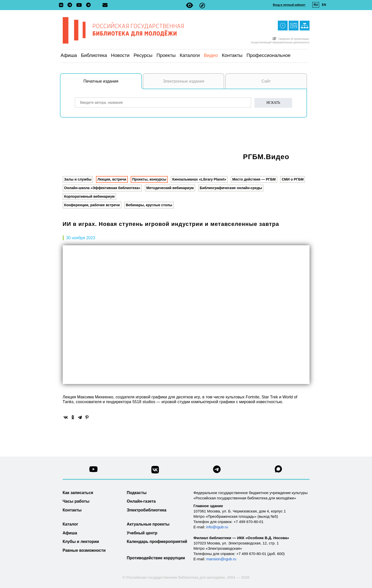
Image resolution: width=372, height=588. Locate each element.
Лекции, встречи (112, 179)
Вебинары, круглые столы (149, 205)
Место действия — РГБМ (254, 179)
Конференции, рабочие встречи (92, 205)
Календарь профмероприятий (157, 542)
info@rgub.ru (217, 527)
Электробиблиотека (146, 510)
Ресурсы (143, 55)
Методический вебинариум (170, 188)
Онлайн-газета (141, 501)
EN (324, 5)
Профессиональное (269, 55)
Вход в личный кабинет (289, 5)
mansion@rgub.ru (221, 559)
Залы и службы (78, 179)
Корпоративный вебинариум (90, 196)
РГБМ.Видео (266, 157)
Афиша (69, 55)
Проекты (166, 55)
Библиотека (94, 55)
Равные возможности (84, 550)
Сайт (266, 81)
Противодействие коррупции (156, 558)
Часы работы (76, 501)
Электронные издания (183, 81)
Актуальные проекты (148, 524)
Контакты (232, 55)
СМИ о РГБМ (293, 179)
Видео (211, 55)
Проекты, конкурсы (149, 179)
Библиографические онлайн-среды (231, 188)
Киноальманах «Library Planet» (199, 179)
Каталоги (190, 55)
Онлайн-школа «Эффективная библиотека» (102, 188)
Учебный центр (142, 533)
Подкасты (137, 493)
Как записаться (78, 493)
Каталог (71, 524)
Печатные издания (113, 84)
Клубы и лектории (81, 542)
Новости (120, 55)
